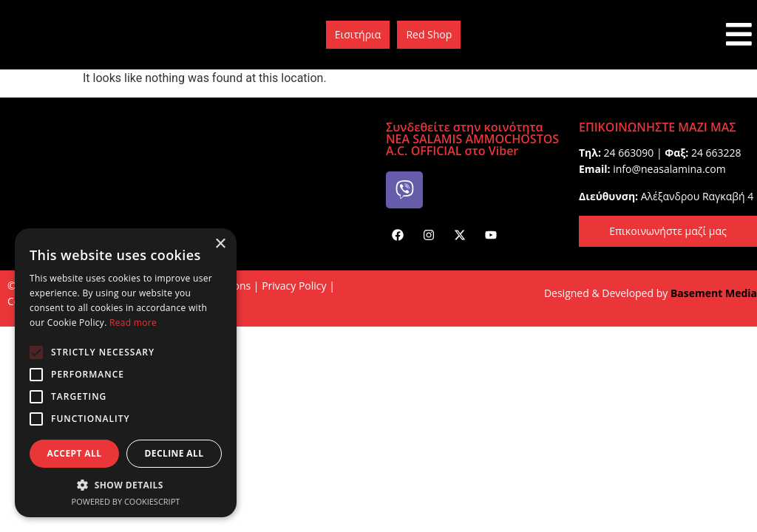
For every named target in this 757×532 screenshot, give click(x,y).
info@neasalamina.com (669, 169)
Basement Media (714, 293)
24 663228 (716, 153)
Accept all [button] (75, 453)
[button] (126, 485)
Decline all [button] (174, 453)
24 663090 (629, 153)
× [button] (220, 244)
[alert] (126, 373)
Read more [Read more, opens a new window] (133, 323)
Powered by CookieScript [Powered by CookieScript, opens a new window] (126, 501)
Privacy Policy (294, 286)
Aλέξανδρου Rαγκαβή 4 (697, 196)
